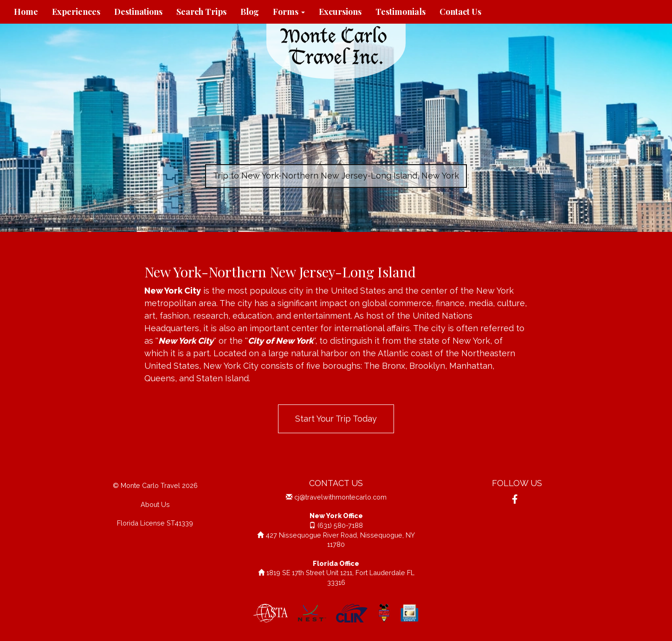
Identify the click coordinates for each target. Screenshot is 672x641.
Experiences (76, 12)
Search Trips (201, 12)
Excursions (340, 12)
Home (26, 12)
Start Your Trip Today (336, 419)
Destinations (138, 12)
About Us (155, 504)
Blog (250, 12)
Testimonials (401, 12)
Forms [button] (289, 12)
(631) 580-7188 (340, 525)
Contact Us (460, 12)
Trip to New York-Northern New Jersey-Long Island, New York (336, 176)
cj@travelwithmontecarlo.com (340, 497)
